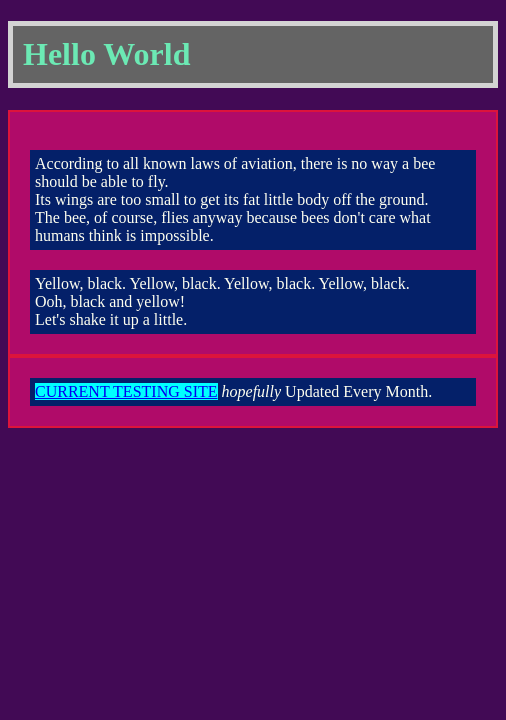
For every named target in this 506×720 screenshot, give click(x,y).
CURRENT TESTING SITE (126, 391)
